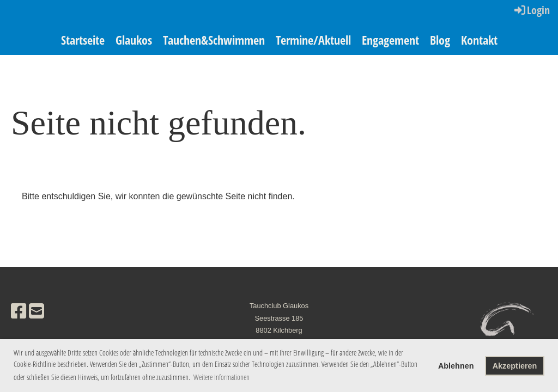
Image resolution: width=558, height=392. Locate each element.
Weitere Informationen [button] (222, 377)
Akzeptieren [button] (515, 366)
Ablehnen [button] (456, 366)
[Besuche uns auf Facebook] (19, 311)
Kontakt (479, 40)
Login (531, 10)
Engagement (390, 40)
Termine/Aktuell (313, 40)
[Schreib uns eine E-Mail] (37, 311)
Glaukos (134, 40)
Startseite (83, 40)
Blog (440, 40)
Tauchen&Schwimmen (214, 40)
